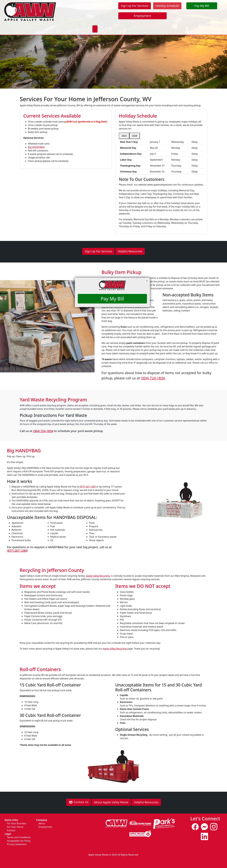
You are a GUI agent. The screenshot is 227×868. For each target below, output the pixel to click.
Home (20, 23)
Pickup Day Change (199, 23)
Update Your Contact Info (165, 23)
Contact (11, 830)
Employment (143, 16)
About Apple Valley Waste (111, 804)
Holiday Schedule (167, 6)
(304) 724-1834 (155, 380)
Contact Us (135, 23)
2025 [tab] (124, 136)
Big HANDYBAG (36, 147)
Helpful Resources (130, 251)
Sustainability (94, 23)
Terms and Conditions (19, 837)
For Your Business (67, 23)
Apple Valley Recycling (98, 576)
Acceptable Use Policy (19, 841)
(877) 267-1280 (89, 489)
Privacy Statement (17, 844)
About (42, 823)
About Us (115, 23)
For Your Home (40, 23)
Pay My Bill (202, 6)
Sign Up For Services (134, 6)
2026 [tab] (135, 136)
